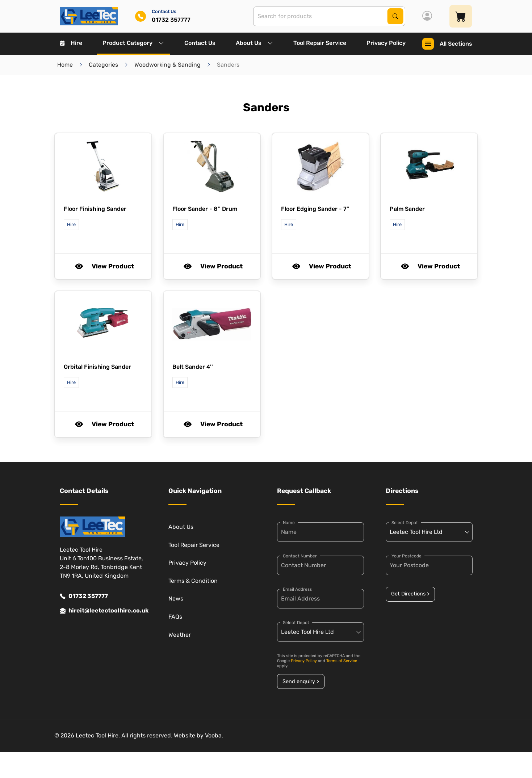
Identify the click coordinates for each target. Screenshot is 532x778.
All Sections (447, 44)
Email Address (297, 589)
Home (65, 65)
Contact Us (200, 43)
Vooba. (214, 735)
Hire (71, 43)
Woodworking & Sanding (167, 65)
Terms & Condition (193, 581)
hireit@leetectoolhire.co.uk (103, 611)
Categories (103, 65)
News (176, 599)
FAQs (175, 617)
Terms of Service (342, 661)
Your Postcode (407, 556)
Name (289, 523)
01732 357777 (84, 596)
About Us (254, 43)
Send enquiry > (301, 681)
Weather (180, 635)
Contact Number (300, 556)
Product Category (133, 43)
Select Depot (296, 623)
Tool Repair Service (320, 43)
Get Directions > (410, 594)
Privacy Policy (386, 43)
